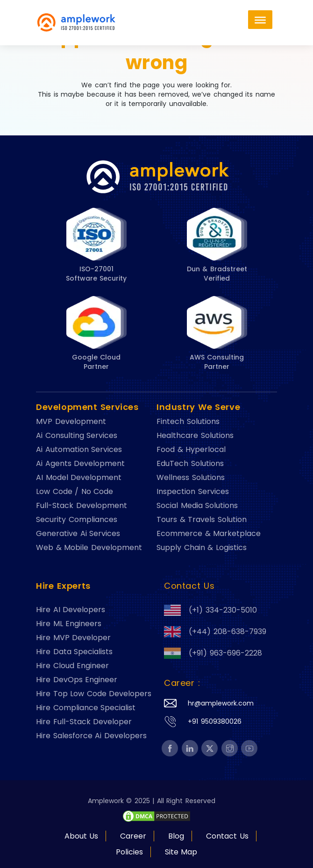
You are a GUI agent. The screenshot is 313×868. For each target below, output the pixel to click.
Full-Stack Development (82, 506)
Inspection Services (193, 492)
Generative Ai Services (78, 534)
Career (133, 836)
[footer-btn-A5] (170, 748)
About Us (82, 836)
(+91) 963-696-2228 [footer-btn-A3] (213, 653)
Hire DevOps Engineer (77, 680)
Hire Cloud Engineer (72, 666)
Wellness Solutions (191, 478)
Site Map (181, 852)
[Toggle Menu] (260, 20)
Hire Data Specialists (74, 652)
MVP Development (71, 422)
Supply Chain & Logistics (202, 548)
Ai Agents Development (80, 464)
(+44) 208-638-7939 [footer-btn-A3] (215, 632)
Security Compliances (77, 520)
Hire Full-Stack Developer (84, 722)
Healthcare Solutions (195, 436)
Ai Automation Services (79, 450)
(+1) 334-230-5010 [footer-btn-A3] (210, 610)
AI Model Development (79, 478)
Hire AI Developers (71, 610)
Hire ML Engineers (69, 624)
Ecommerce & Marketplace (209, 534)
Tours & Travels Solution (202, 520)
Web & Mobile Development (89, 548)
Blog (176, 836)
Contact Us (227, 836)
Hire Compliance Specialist (86, 708)
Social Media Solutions (197, 506)
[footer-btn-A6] (156, 816)
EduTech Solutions (190, 464)
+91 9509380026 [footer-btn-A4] (215, 721)
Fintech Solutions (188, 422)
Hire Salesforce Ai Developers (91, 736)
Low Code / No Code (75, 492)
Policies (129, 852)
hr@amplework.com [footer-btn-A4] (221, 703)
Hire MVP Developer (73, 638)
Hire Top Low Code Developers (94, 694)
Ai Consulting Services (77, 436)
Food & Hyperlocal (191, 450)
